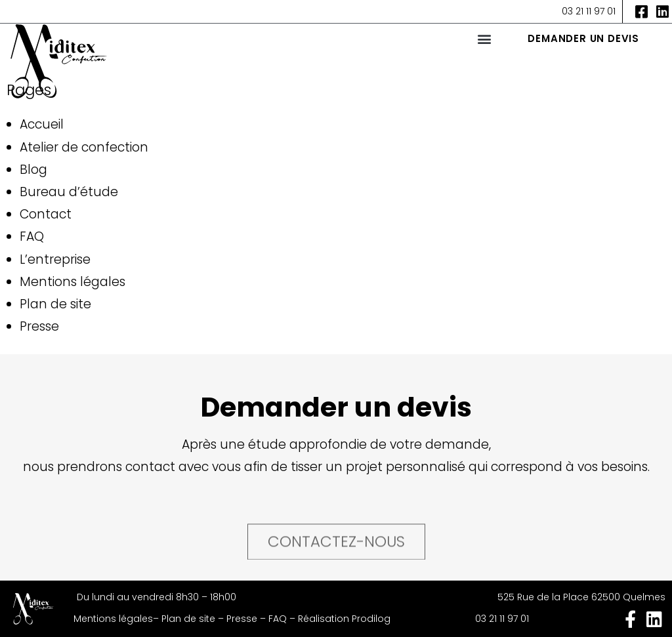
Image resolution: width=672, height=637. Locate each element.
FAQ (32, 236)
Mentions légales (73, 282)
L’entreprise (55, 259)
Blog (33, 170)
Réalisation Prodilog (344, 619)
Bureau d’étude (69, 192)
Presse (39, 326)
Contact (46, 214)
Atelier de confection (84, 147)
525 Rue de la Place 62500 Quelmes (581, 597)
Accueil (42, 124)
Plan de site (55, 304)
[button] (484, 38)
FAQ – (283, 619)
